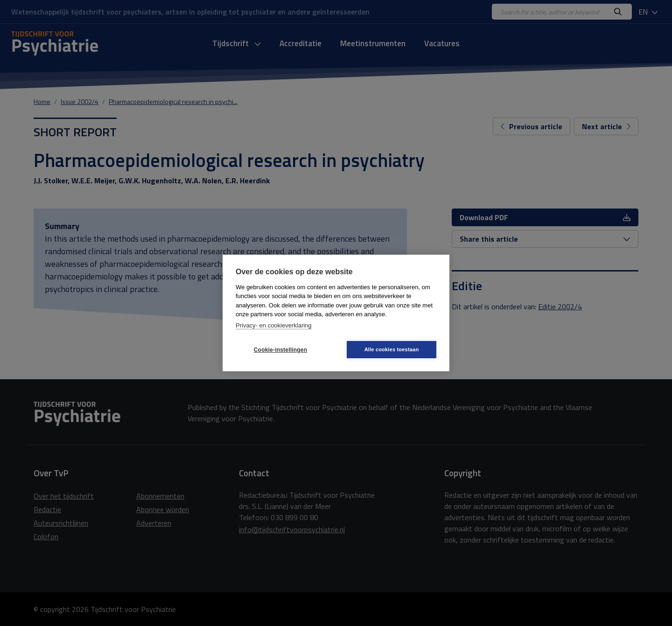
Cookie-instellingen (280, 350)
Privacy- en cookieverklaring (274, 325)
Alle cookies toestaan (392, 349)
